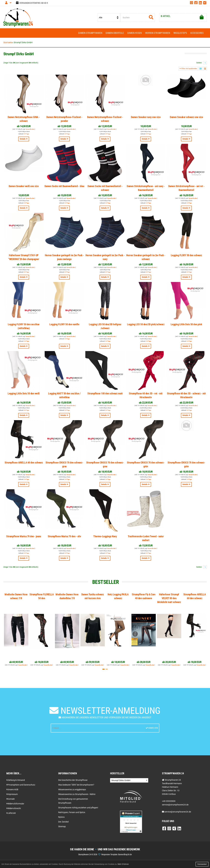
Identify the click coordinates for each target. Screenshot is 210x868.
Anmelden (152, 729)
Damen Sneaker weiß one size (24, 187)
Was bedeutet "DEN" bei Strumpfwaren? (76, 786)
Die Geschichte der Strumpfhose (73, 781)
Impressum (12, 796)
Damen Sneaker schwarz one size (186, 118)
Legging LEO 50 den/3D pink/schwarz (146, 326)
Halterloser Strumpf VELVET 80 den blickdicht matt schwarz (169, 600)
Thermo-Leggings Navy (105, 538)
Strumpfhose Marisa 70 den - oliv (64, 538)
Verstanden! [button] (202, 864)
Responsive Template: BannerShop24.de (117, 856)
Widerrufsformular (15, 805)
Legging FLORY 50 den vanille (64, 326)
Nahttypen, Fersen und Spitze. (72, 814)
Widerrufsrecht (14, 810)
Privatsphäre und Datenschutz (21, 786)
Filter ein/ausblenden (188, 70)
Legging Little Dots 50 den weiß (24, 395)
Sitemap (62, 828)
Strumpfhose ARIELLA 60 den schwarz (24, 464)
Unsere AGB (12, 791)
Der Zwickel (63, 823)
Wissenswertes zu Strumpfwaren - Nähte (77, 796)
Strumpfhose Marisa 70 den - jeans (24, 538)
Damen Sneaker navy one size (146, 118)
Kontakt (11, 800)
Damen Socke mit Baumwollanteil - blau (64, 187)
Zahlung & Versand (16, 781)
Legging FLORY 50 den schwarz (186, 257)
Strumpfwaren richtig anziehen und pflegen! (78, 809)
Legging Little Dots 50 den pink (186, 326)
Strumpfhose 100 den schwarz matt (105, 395)
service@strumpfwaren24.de (178, 813)
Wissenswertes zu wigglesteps (72, 791)
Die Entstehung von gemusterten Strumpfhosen (73, 802)
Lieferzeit (11, 814)
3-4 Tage (26, 135)
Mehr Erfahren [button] (123, 864)
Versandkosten (30, 130)
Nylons (61, 818)
